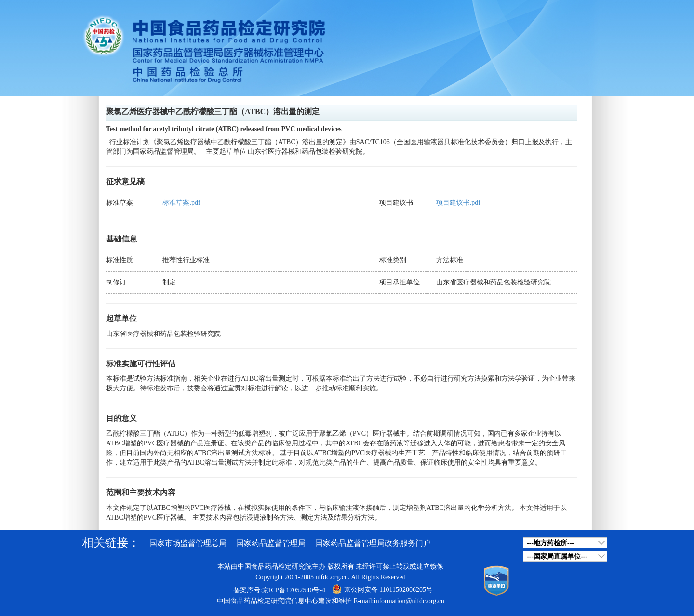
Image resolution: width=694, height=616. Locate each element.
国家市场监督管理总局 (188, 543)
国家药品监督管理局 (271, 543)
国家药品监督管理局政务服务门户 (373, 543)
